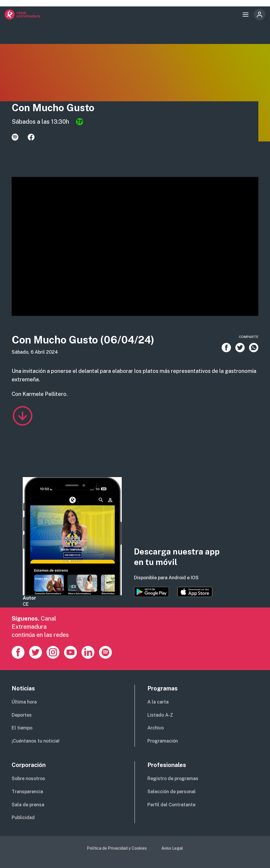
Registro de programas (173, 778)
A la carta (158, 702)
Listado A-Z (160, 715)
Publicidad (23, 817)
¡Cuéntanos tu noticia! (36, 741)
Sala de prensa (28, 805)
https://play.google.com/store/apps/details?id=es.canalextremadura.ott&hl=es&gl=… (151, 592)
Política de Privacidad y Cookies (117, 848)
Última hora (24, 702)
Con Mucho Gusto (53, 108)
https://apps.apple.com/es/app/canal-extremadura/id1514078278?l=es (195, 592)
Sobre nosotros (28, 778)
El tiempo (22, 728)
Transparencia (27, 792)
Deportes (22, 715)
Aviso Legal (172, 848)
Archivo (156, 728)
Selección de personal (172, 792)
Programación (163, 741)
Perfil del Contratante (171, 805)
